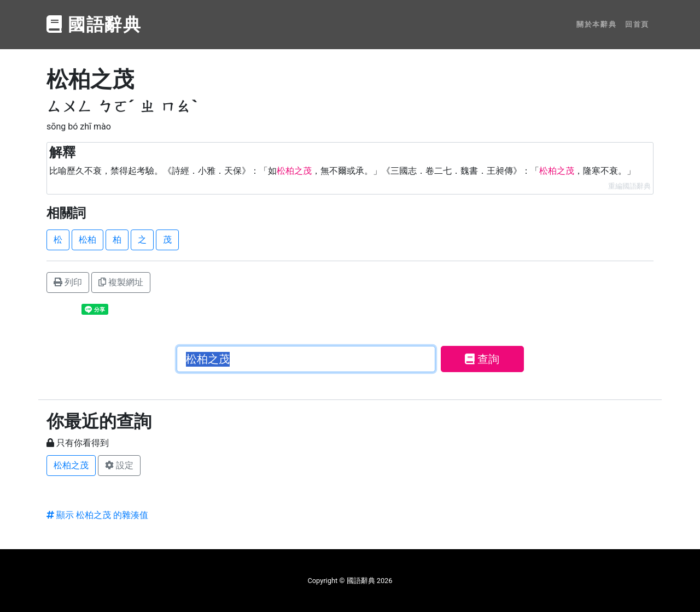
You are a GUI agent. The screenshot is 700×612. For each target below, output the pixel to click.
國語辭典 (94, 25)
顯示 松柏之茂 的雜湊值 (97, 515)
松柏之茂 (71, 465)
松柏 (87, 240)
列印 (68, 282)
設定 (119, 465)
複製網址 (121, 282)
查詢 (482, 359)
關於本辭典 (596, 24)
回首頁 (637, 24)
